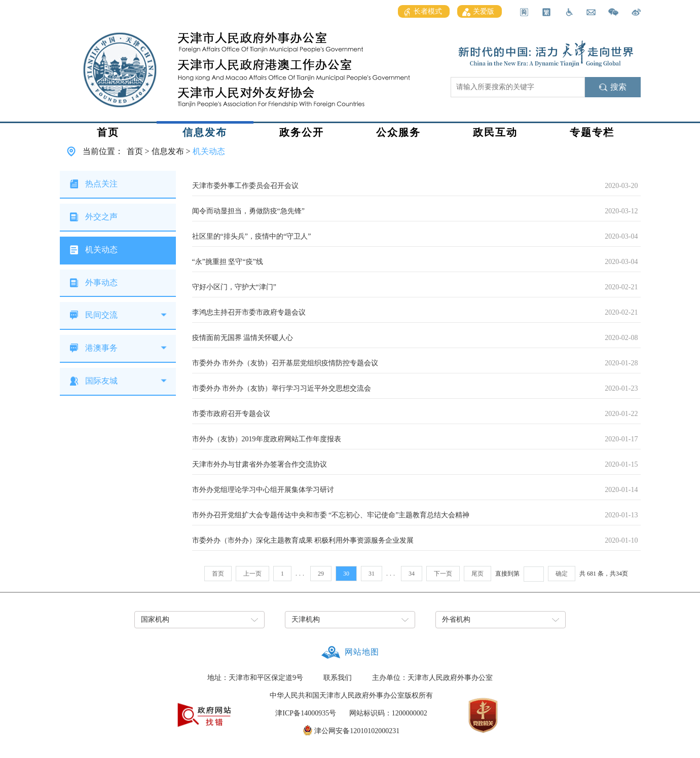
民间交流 (101, 315)
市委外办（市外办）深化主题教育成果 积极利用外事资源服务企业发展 (303, 540)
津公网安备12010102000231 (357, 731)
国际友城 (101, 381)
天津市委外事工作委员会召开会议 (245, 186)
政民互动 (495, 132)
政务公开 (302, 132)
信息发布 (205, 132)
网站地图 (362, 652)
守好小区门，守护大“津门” (234, 287)
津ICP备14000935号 (306, 713)
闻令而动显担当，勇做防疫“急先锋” (248, 211)
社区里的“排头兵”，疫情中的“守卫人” (252, 236)
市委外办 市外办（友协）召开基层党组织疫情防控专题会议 (285, 363)
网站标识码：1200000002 (388, 713)
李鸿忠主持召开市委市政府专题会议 (249, 312)
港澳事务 (101, 348)
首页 (108, 132)
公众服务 (398, 132)
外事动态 (101, 282)
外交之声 (101, 217)
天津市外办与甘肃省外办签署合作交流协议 (260, 464)
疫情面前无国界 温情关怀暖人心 (243, 338)
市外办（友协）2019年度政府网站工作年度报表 (267, 439)
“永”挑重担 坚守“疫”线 (228, 262)
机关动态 (209, 151)
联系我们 (338, 678)
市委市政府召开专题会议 (231, 414)
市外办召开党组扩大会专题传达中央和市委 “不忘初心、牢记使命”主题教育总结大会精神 (331, 515)
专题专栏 (592, 132)
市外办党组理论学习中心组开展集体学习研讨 (263, 490)
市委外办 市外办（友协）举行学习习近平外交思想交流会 (282, 388)
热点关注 (101, 184)
